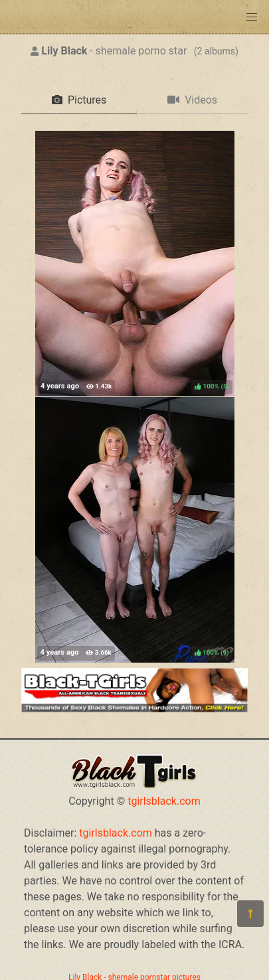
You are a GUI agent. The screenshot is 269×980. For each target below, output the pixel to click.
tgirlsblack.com (164, 801)
